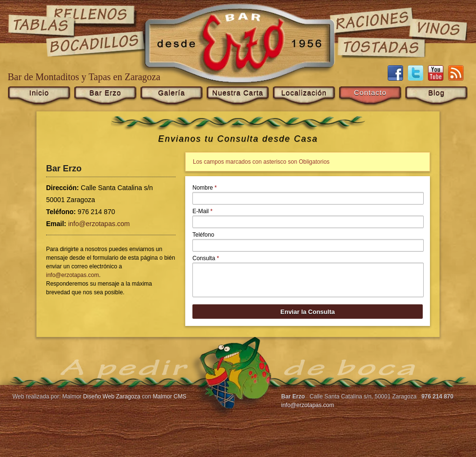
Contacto (370, 92)
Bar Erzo (105, 92)
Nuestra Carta (238, 92)
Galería (171, 92)
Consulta (206, 258)
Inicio (39, 92)
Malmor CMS (169, 397)
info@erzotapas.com (99, 224)
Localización (304, 92)
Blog (436, 92)
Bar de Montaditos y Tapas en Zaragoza (84, 77)
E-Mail (202, 211)
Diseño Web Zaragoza (112, 397)
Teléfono (203, 235)
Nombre (205, 188)
